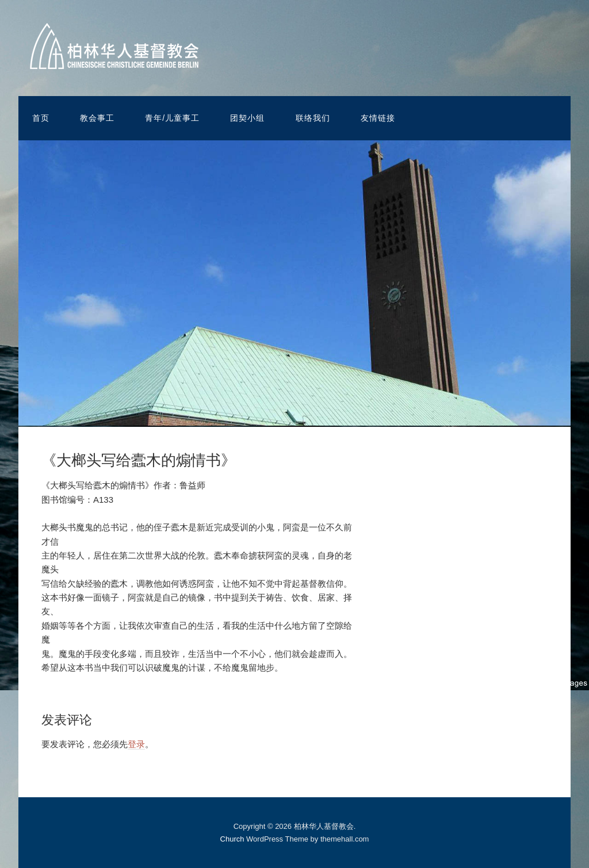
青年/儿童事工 (172, 118)
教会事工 (97, 118)
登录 (136, 744)
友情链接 (378, 118)
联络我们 (313, 118)
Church (232, 839)
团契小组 (247, 118)
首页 (41, 118)
